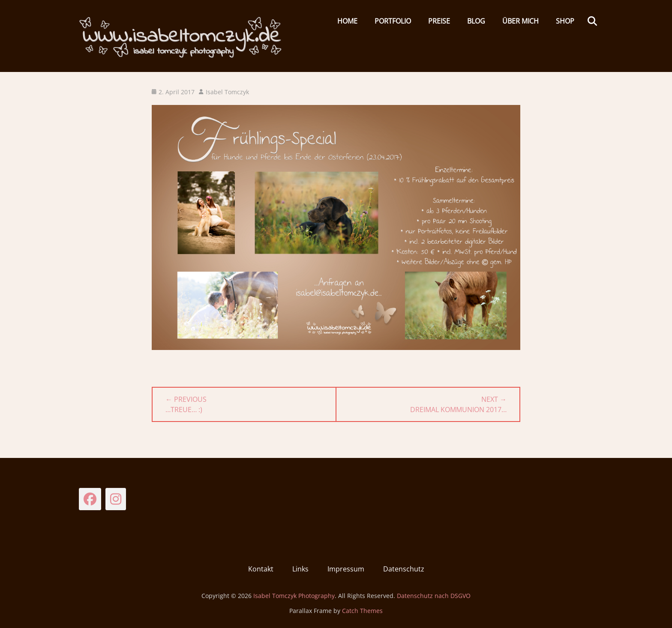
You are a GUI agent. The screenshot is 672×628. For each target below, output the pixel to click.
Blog (476, 21)
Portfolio (393, 21)
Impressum (346, 569)
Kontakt (261, 569)
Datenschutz (404, 569)
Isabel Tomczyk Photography (294, 596)
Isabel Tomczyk (227, 92)
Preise (439, 21)
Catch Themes (362, 611)
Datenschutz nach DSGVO (434, 596)
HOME (347, 21)
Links (300, 569)
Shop (565, 21)
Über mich (520, 21)
